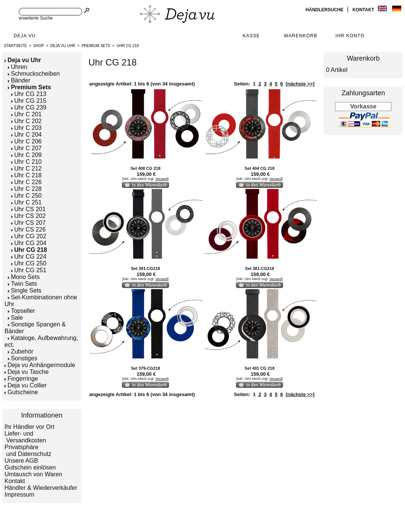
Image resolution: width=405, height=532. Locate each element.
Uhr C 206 (27, 141)
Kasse (251, 36)
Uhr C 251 (27, 202)
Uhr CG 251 (29, 270)
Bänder (19, 80)
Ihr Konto (350, 36)
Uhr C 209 (27, 155)
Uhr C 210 (27, 162)
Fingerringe (21, 379)
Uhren (18, 67)
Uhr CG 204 (29, 243)
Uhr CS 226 (29, 229)
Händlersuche (325, 10)
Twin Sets (22, 284)
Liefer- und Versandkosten (25, 437)
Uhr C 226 (27, 182)
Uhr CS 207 (29, 223)
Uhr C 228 (27, 189)
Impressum (19, 495)
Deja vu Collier (26, 385)
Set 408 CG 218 (146, 168)
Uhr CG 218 (128, 46)
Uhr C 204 (27, 135)
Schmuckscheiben (34, 74)
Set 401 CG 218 (260, 368)
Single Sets (25, 290)
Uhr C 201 (27, 114)
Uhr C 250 (27, 196)
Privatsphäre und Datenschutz (28, 450)
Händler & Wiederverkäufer (41, 488)
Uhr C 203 (27, 128)
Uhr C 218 (27, 175)
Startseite (16, 46)
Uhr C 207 (27, 148)
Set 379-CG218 (145, 368)
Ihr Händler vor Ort (29, 427)
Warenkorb (301, 36)
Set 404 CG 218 (260, 168)
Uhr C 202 (27, 121)
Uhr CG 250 (29, 263)
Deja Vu (24, 36)
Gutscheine (21, 392)
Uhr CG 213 (29, 94)
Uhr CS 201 (29, 209)
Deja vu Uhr (63, 46)
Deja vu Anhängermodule (40, 365)
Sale (15, 318)
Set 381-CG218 (260, 268)
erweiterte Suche (36, 18)
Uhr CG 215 (29, 101)
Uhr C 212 (27, 168)
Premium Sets (96, 46)
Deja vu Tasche (27, 372)
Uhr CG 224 (29, 257)
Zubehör (21, 351)
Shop (38, 46)
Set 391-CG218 (145, 268)
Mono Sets (24, 277)
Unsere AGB (21, 461)
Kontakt (364, 10)
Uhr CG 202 (29, 236)
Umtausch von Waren (33, 474)
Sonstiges (23, 358)
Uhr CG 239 (29, 107)
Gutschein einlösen (30, 467)
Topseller (21, 311)
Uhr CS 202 (29, 216)
